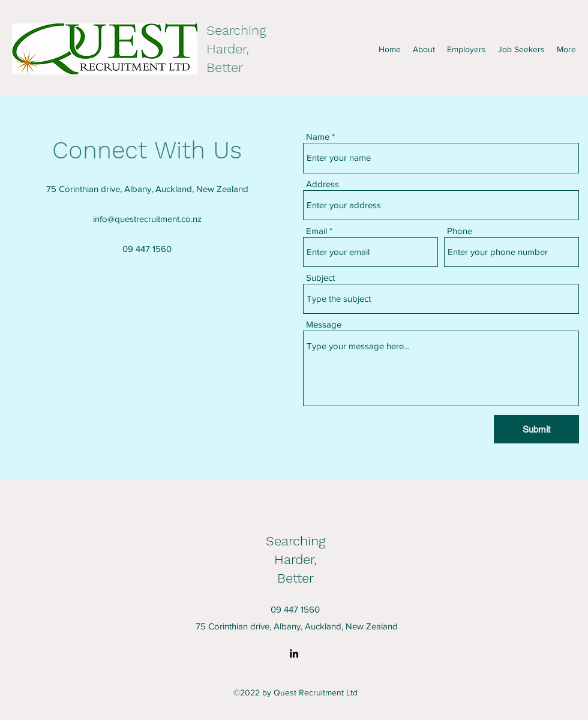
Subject (320, 277)
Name (318, 136)
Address (322, 184)
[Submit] (536, 429)
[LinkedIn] (294, 653)
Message (324, 324)
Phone (460, 231)
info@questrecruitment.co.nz (147, 219)
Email (316, 231)
